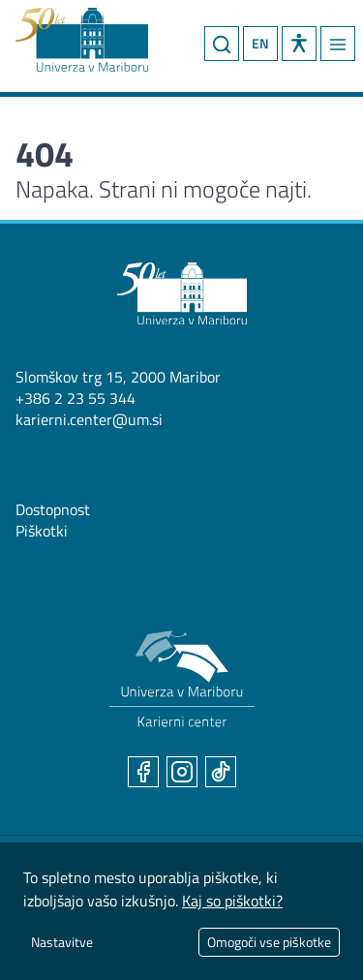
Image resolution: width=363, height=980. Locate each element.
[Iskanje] (222, 44)
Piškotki (42, 531)
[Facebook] (143, 772)
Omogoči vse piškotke (269, 942)
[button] (299, 44)
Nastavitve (62, 942)
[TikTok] (221, 772)
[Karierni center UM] (181, 679)
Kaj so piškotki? (232, 901)
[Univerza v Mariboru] (181, 293)
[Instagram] (182, 772)
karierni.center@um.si (89, 419)
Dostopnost (53, 509)
